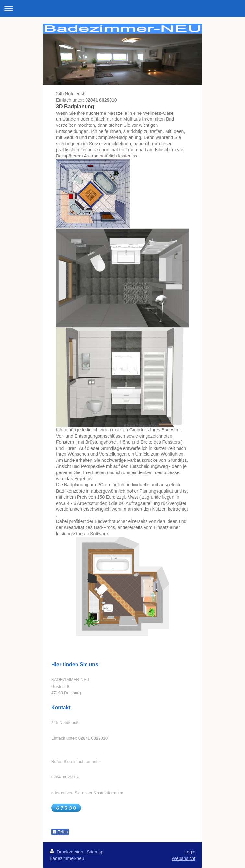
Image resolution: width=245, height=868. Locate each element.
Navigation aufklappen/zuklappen (122, 9)
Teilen (60, 832)
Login (190, 852)
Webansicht (184, 858)
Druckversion (67, 852)
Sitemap (95, 852)
